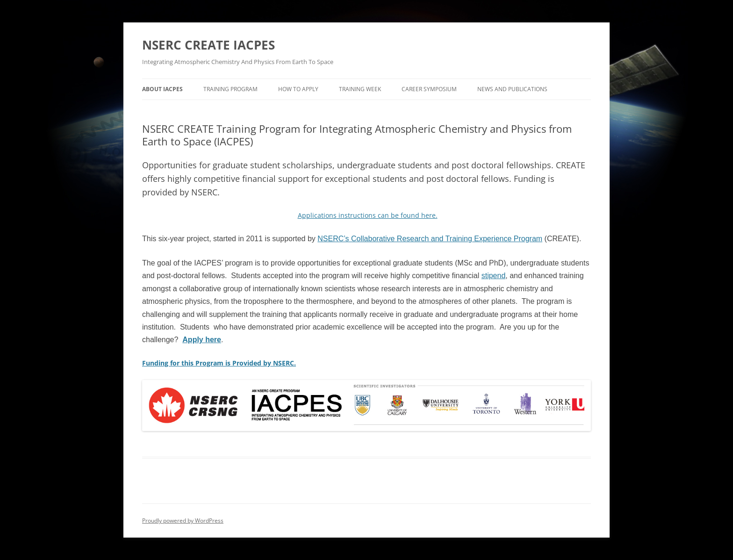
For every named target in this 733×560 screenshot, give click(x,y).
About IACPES (162, 89)
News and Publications (512, 89)
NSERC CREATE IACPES (208, 45)
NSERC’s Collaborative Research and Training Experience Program (430, 239)
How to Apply (298, 89)
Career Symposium (429, 89)
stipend (494, 276)
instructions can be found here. (368, 215)
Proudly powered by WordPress (183, 521)
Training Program (230, 89)
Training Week (360, 89)
